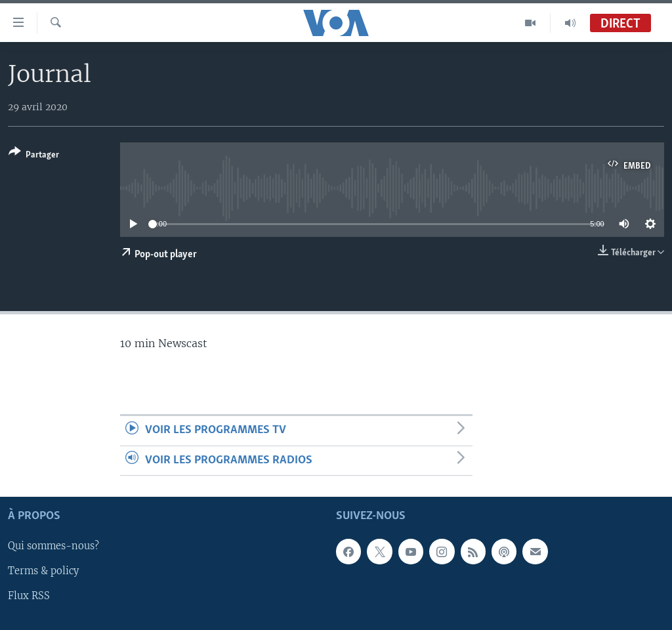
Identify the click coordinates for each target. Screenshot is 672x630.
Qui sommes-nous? (53, 547)
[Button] (34, 156)
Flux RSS (29, 597)
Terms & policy (43, 572)
